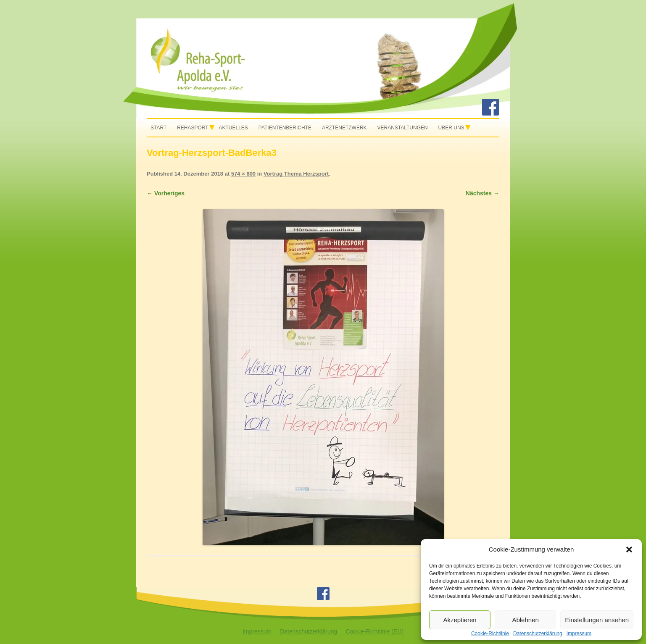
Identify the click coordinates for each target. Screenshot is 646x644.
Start (158, 128)
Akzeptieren (460, 620)
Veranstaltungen (402, 128)
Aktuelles (233, 128)
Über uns (451, 128)
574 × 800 (243, 174)
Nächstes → (483, 193)
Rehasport (192, 128)
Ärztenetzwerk (344, 128)
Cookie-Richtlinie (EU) (374, 631)
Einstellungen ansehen (597, 620)
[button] (629, 549)
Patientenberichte (285, 128)
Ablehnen (525, 620)
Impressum (257, 631)
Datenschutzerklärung (308, 631)
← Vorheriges (166, 193)
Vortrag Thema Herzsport (296, 174)
